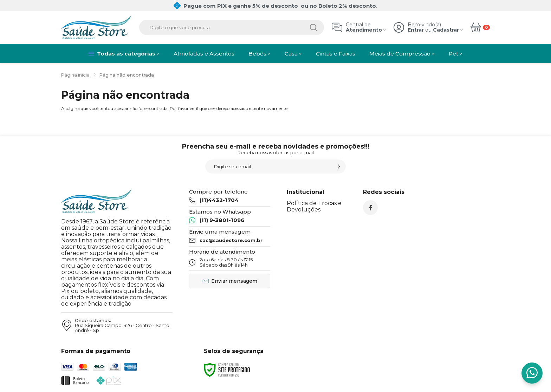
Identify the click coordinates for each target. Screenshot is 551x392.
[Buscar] (313, 27)
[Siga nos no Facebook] (370, 208)
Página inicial (76, 75)
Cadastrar (446, 30)
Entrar (416, 30)
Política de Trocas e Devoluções (314, 206)
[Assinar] (339, 166)
